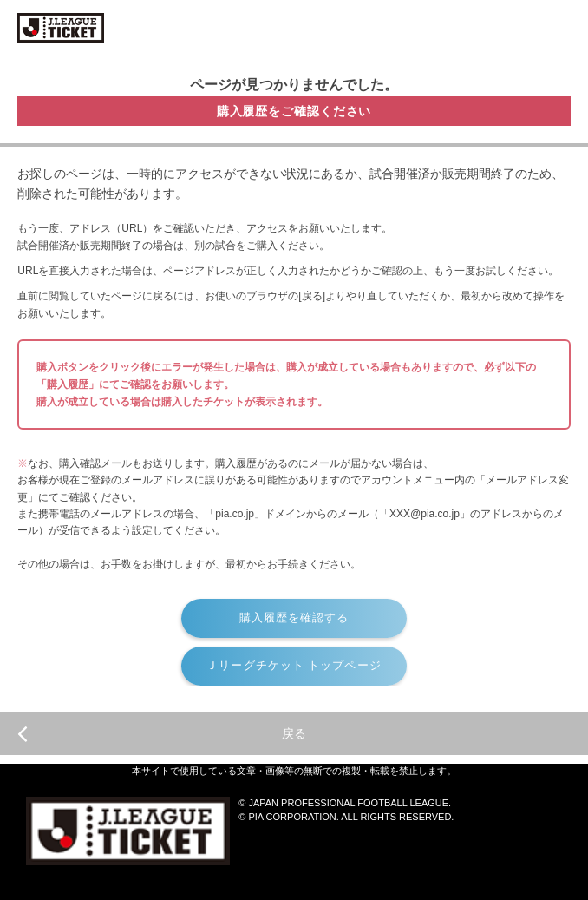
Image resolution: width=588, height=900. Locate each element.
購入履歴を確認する (294, 618)
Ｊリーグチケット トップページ (294, 665)
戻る (162, 733)
